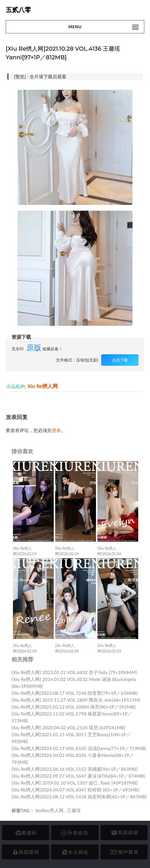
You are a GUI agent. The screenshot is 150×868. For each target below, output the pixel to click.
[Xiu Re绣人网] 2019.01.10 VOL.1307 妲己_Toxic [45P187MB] (75, 783)
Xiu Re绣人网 (43, 386)
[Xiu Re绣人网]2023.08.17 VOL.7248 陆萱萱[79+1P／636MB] (74, 693)
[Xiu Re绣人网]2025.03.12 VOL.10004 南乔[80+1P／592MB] (74, 707)
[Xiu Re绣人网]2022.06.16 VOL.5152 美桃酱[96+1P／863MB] (74, 769)
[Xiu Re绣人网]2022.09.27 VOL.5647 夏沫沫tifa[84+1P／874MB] (78, 776)
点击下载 (120, 360)
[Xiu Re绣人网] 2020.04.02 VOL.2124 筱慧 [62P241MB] (68, 727)
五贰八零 (18, 10)
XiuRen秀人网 (49, 810)
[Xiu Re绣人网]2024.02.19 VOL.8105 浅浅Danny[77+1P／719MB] (79, 748)
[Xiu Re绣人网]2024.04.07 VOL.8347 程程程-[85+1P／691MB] (75, 790)
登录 (56, 430)
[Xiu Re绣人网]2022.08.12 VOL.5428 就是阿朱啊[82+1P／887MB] (79, 796)
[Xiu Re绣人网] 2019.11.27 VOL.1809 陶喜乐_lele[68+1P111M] (76, 700)
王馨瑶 (74, 810)
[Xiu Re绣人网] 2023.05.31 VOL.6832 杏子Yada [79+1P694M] (74, 672)
